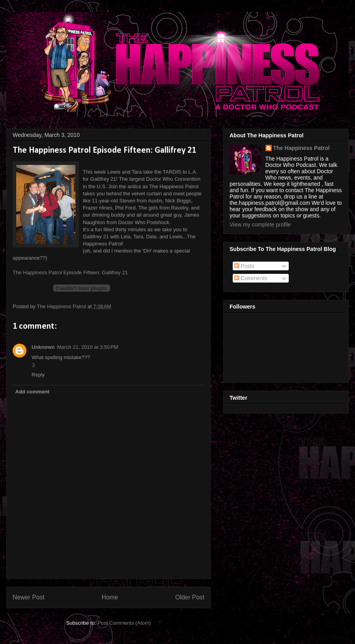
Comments (251, 278)
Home (110, 597)
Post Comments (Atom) (124, 623)
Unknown (43, 347)
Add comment (33, 392)
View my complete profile (260, 225)
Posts (244, 266)
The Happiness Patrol (302, 148)
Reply (38, 375)
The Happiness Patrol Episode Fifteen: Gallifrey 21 (70, 272)
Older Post (190, 597)
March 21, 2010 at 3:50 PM (88, 347)
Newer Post (29, 597)
